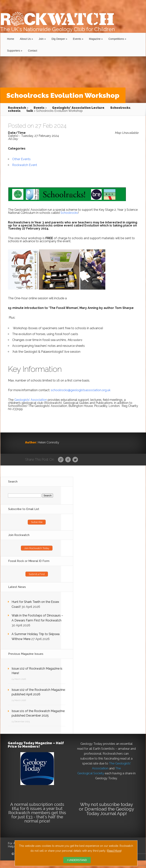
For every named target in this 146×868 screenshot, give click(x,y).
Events (77, 39)
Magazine (95, 39)
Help (11, 846)
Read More (114, 851)
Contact (33, 51)
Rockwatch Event (25, 165)
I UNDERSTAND (77, 860)
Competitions (116, 39)
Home (11, 39)
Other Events (21, 159)
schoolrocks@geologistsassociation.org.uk (81, 390)
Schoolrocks (69, 213)
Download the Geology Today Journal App (109, 811)
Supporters (13, 51)
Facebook (68, 460)
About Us (25, 39)
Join (41, 39)
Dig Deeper (58, 39)
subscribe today (116, 804)
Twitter (75, 460)
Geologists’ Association (31, 400)
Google (61, 460)
